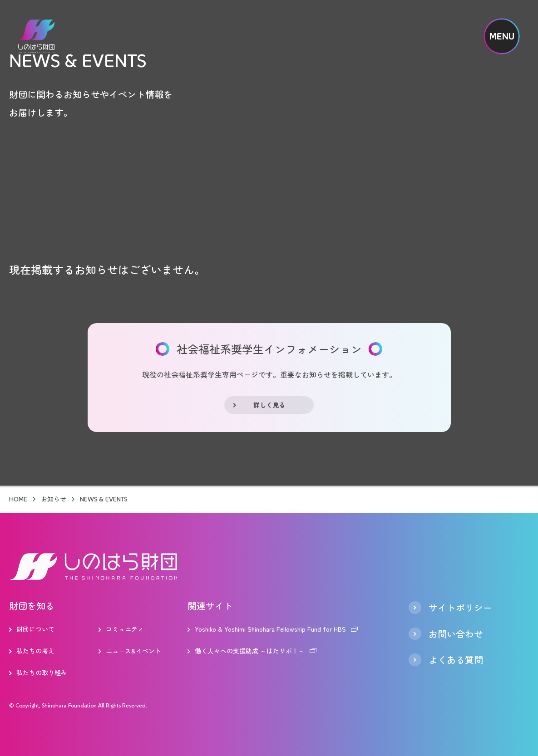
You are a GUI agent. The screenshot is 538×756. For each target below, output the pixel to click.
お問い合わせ (456, 634)
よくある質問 (456, 660)
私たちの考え (35, 651)
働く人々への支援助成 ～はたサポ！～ (250, 651)
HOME (18, 499)
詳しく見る (269, 405)
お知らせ (54, 499)
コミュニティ (125, 629)
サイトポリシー (460, 608)
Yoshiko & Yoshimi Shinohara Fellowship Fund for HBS (270, 629)
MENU (502, 36)
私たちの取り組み (42, 673)
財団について (35, 629)
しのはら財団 (36, 36)
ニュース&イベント (133, 651)
